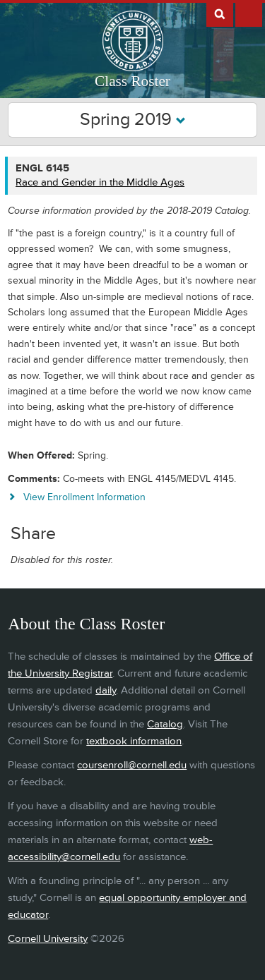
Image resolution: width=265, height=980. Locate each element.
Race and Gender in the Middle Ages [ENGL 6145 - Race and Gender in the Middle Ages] (100, 182)
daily (106, 690)
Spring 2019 (133, 120)
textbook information (134, 741)
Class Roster (132, 81)
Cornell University (48, 939)
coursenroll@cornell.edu (132, 765)
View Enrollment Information (84, 497)
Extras (249, 13)
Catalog (165, 724)
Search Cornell (220, 13)
